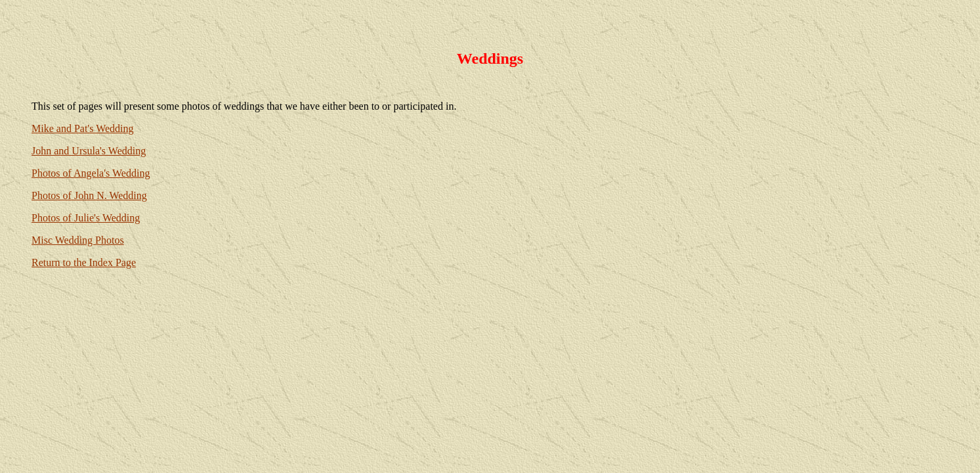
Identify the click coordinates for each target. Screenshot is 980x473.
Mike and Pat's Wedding (83, 128)
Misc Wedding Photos (78, 240)
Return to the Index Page (84, 262)
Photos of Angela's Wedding (91, 173)
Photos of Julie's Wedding (86, 218)
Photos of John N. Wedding (89, 195)
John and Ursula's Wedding (89, 151)
